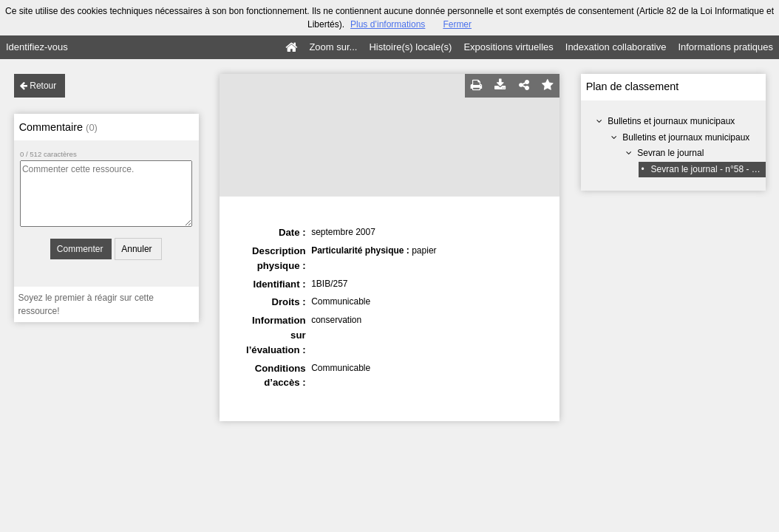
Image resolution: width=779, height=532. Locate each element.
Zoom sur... (333, 47)
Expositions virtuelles (508, 47)
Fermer (457, 24)
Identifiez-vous (37, 47)
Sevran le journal (670, 153)
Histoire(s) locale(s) (410, 47)
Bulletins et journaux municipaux (671, 121)
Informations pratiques (725, 47)
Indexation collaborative (616, 47)
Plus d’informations (388, 24)
